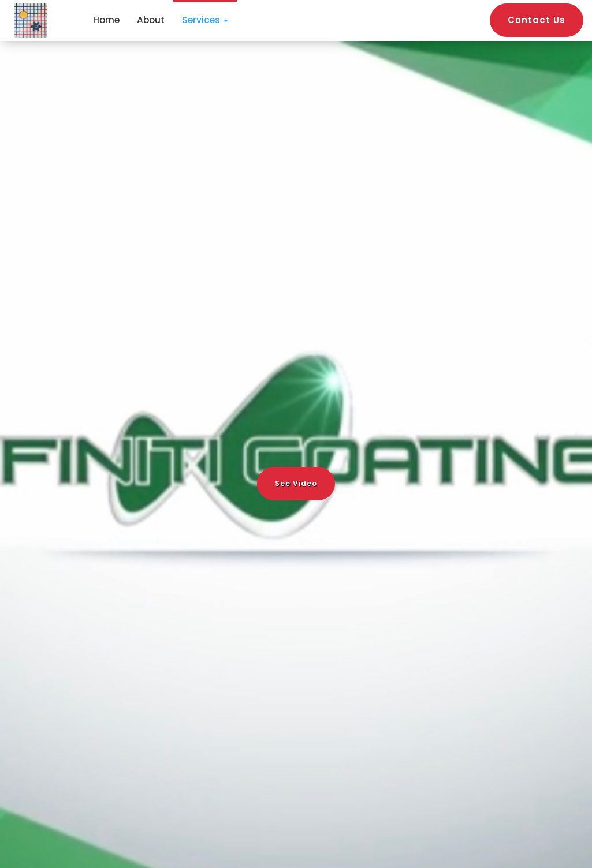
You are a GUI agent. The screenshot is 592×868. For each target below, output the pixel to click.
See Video (296, 483)
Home (106, 20)
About (151, 20)
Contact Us (537, 20)
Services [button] (205, 20)
